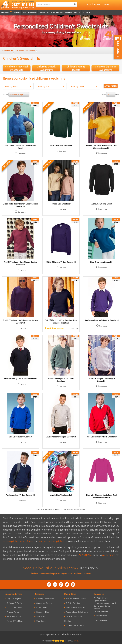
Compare (22, 154)
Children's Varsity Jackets (76, 68)
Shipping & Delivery (15, 603)
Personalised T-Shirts (75, 607)
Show (110, 95)
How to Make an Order (76, 598)
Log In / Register (14, 598)
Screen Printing (30, 12)
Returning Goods (14, 616)
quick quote (109, 555)
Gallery (77, 12)
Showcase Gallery (44, 603)
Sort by (16, 95)
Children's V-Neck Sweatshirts (46, 68)
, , (105, 606)
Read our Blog (43, 612)
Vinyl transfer (57, 12)
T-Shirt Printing (73, 603)
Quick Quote (42, 607)
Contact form (102, 621)
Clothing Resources (45, 598)
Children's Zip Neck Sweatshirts (105, 68)
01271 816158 (85, 555)
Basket (106, 4)
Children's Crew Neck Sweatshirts (17, 68)
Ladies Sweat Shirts (75, 625)
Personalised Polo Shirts (77, 612)
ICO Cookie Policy (15, 607)
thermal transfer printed (51, 541)
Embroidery (44, 12)
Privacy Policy (13, 612)
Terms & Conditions (15, 621)
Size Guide (41, 621)
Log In (88, 4)
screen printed (11, 541)
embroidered (27, 541)
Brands (17, 12)
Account (97, 4)
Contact (69, 12)
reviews (77, 641)
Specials (86, 12)
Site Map (41, 616)
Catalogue (5, 12)
